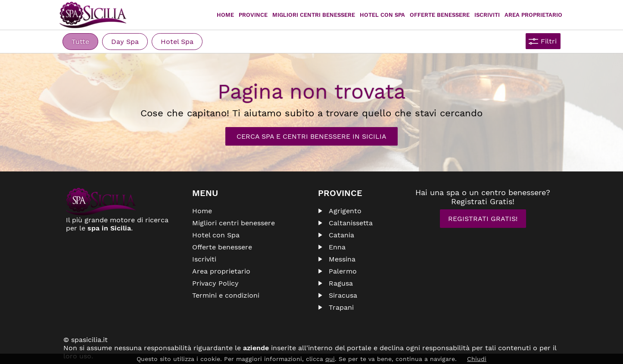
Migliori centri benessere (314, 15)
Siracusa (343, 295)
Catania (341, 235)
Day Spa (125, 42)
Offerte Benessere (440, 15)
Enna (337, 247)
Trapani (341, 307)
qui (330, 359)
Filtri (549, 41)
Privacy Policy (215, 283)
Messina (342, 259)
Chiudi (477, 359)
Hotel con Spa (382, 15)
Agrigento (345, 211)
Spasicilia (93, 15)
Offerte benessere (222, 247)
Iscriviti (487, 15)
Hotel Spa (177, 42)
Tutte (80, 42)
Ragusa (341, 283)
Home (225, 15)
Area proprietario (533, 15)
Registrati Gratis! (483, 219)
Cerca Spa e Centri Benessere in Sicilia (311, 136)
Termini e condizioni (226, 295)
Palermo (343, 271)
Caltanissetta (351, 223)
